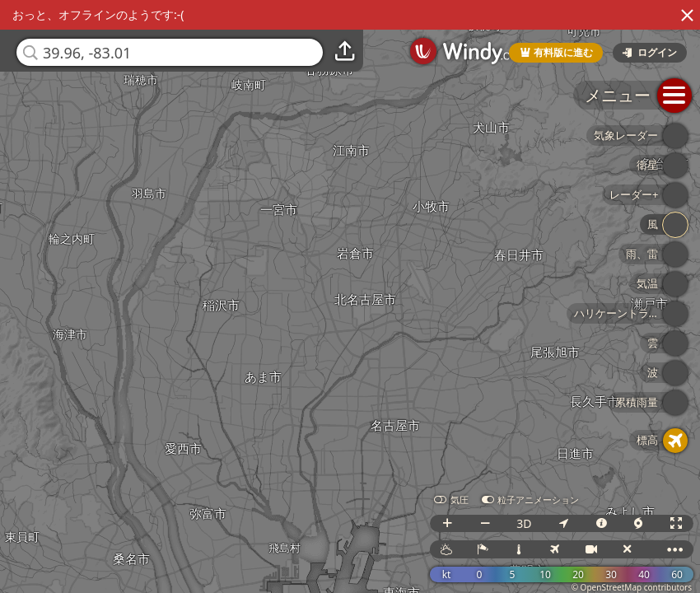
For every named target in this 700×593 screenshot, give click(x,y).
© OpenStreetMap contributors (632, 587)
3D (524, 523)
